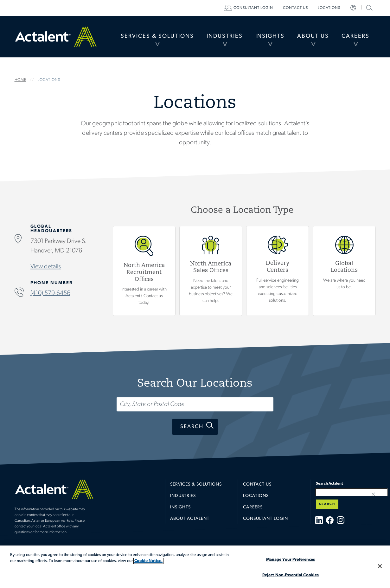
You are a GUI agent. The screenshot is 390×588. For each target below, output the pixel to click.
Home (56, 36)
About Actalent (190, 519)
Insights (270, 36)
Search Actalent (369, 7)
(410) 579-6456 (50, 293)
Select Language (353, 8)
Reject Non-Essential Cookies (291, 575)
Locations (329, 8)
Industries (225, 36)
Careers (355, 36)
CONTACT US (295, 8)
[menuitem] (157, 36)
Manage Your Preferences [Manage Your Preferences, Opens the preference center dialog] (291, 560)
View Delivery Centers (277, 271)
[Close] (380, 566)
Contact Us (257, 484)
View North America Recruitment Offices (144, 271)
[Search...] (195, 404)
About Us (313, 36)
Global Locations (344, 271)
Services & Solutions (157, 36)
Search (192, 427)
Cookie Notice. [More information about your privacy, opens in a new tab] (148, 561)
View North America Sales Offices (211, 271)
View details (46, 266)
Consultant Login (253, 8)
